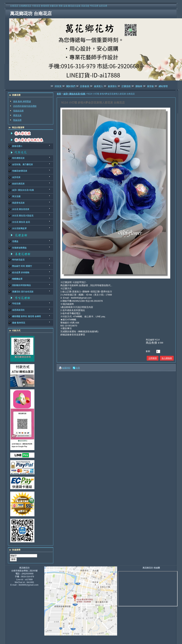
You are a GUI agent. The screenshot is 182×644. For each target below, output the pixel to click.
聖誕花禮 (17, 120)
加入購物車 (167, 358)
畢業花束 (17, 115)
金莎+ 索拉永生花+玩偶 (74, 94)
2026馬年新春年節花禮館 (25, 106)
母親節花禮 (18, 111)
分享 (78, 368)
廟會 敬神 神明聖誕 (22, 101)
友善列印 (66, 368)
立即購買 (153, 358)
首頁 (59, 94)
